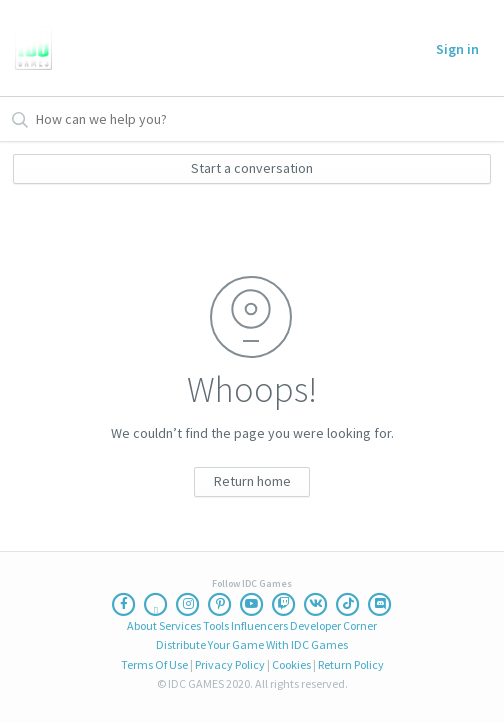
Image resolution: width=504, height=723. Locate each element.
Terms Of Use (154, 664)
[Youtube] (252, 604)
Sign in (457, 49)
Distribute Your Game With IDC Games (252, 644)
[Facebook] (124, 604)
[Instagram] (188, 604)
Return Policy (351, 664)
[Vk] (316, 604)
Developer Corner (333, 625)
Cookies (291, 664)
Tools (216, 625)
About (142, 625)
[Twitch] (284, 604)
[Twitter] (156, 604)
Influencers (259, 625)
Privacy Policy (230, 664)
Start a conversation (252, 168)
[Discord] (380, 604)
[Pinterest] (220, 604)
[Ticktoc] (348, 604)
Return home (252, 481)
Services (180, 625)
